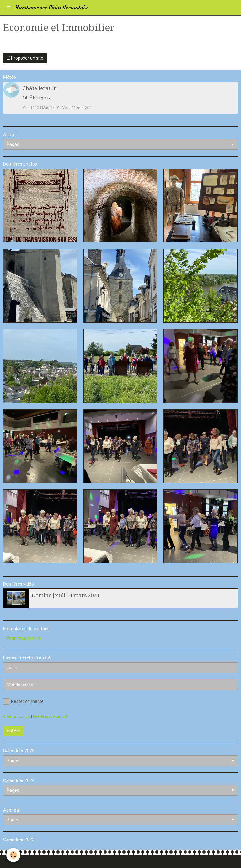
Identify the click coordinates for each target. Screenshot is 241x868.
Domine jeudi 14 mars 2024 (65, 595)
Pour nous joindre (24, 638)
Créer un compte (17, 717)
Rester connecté (23, 701)
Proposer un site (25, 58)
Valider (13, 731)
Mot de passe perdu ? (50, 717)
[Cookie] (13, 855)
